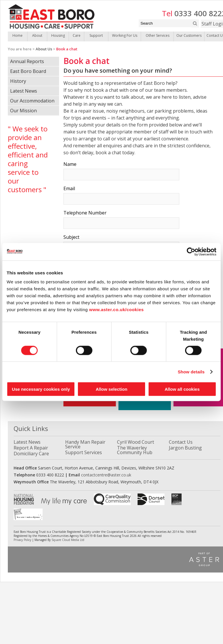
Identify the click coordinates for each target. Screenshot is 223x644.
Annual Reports (27, 61)
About (37, 35)
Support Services (84, 452)
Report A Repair (31, 448)
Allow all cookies (182, 389)
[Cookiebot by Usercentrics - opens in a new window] (191, 252)
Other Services (158, 35)
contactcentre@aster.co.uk (106, 475)
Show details (191, 371)
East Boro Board (28, 71)
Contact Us (181, 442)
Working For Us (125, 35)
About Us (44, 49)
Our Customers (189, 35)
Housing (58, 35)
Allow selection (111, 389)
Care (77, 35)
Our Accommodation (32, 101)
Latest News (24, 91)
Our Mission (23, 111)
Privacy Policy (22, 540)
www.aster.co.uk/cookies (117, 310)
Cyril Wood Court (136, 442)
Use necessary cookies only (41, 389)
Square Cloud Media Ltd (68, 540)
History (18, 81)
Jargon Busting (185, 448)
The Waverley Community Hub (135, 450)
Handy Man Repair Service (85, 444)
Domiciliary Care (31, 454)
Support (96, 35)
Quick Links (31, 428)
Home (18, 35)
